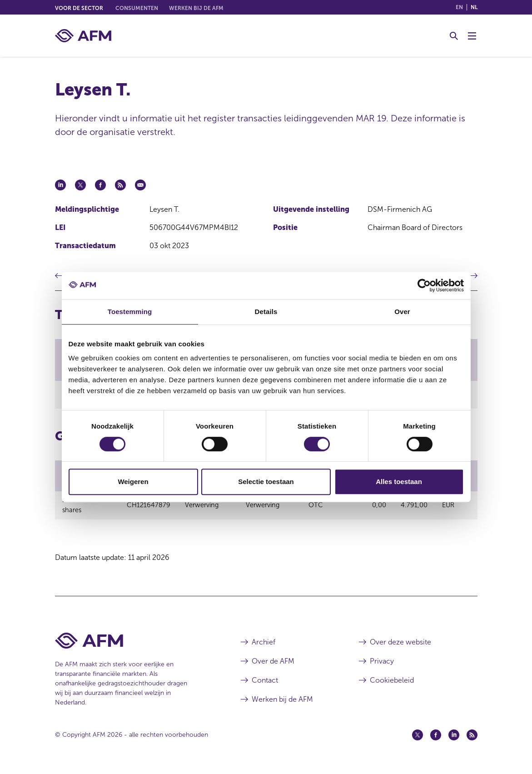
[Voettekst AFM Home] (134, 645)
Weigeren (133, 482)
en (459, 7)
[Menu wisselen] (472, 36)
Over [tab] (402, 312)
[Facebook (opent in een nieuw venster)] (436, 739)
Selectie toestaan (266, 482)
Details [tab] (266, 312)
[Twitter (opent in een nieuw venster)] (418, 739)
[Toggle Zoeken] (454, 36)
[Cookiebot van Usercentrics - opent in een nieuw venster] (424, 285)
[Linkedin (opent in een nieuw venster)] (454, 739)
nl (474, 7)
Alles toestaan (399, 482)
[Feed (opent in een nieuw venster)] (472, 739)
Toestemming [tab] (130, 312)
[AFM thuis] (83, 36)
